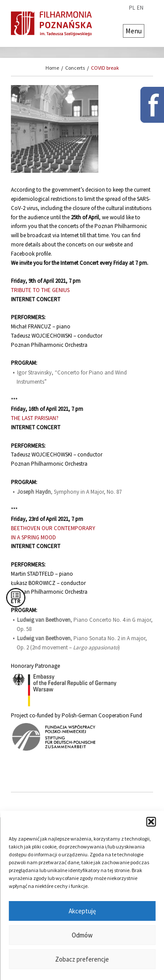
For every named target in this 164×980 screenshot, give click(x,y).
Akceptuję (82, 911)
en (140, 8)
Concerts (75, 68)
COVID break (105, 68)
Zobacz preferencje (82, 959)
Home (52, 68)
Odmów (82, 935)
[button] (151, 822)
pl (132, 8)
